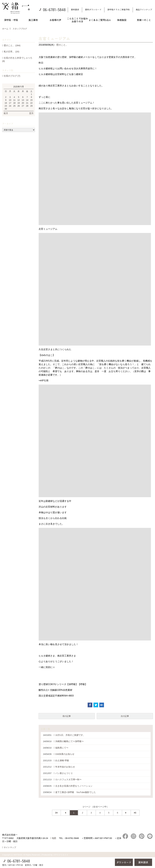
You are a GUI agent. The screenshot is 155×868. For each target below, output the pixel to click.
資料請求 (75, 10)
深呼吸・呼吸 (11, 20)
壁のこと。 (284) (12, 45)
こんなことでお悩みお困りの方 (77, 20)
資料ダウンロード (93, 10)
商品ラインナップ (144, 10)
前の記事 (67, 716)
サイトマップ (10, 847)
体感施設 (122, 20)
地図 (54, 838)
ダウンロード (124, 862)
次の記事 (125, 716)
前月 (6, 113)
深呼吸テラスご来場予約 (119, 10)
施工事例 (33, 20)
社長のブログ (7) (12, 76)
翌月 (31, 113)
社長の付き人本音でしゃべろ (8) (17, 60)
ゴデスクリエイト (61, 855)
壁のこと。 (62, 45)
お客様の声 (55, 20)
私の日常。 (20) (12, 52)
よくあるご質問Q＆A (100, 20)
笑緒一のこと (144, 20)
